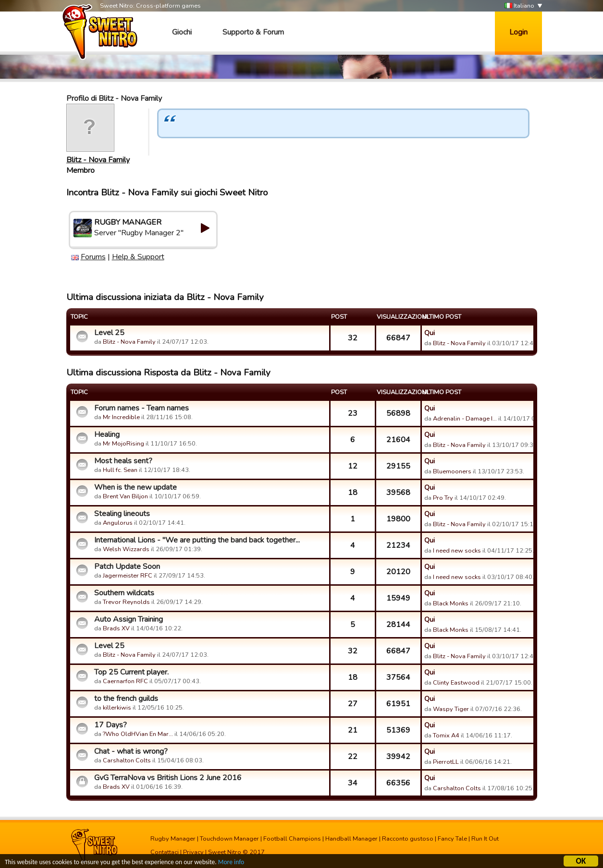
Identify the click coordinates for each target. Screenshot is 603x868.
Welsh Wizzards (126, 549)
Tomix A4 (446, 735)
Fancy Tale (452, 839)
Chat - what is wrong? (131, 751)
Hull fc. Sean (120, 470)
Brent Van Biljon (125, 496)
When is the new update (135, 487)
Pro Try (443, 498)
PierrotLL (446, 762)
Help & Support (138, 257)
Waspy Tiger (451, 709)
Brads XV (116, 628)
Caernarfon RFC (125, 681)
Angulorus (118, 523)
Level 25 (109, 333)
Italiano (519, 6)
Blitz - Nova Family (98, 160)
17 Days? (111, 725)
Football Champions (292, 839)
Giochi (182, 32)
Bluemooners (452, 471)
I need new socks (457, 551)
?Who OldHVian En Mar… (138, 734)
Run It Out (485, 839)
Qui (430, 333)
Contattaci (165, 852)
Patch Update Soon (127, 567)
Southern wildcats (124, 593)
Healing (107, 434)
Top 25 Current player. (131, 672)
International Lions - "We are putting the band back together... (197, 540)
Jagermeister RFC (128, 576)
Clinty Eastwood (456, 683)
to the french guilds (126, 699)
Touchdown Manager (229, 839)
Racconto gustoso (408, 839)
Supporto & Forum (253, 32)
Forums (93, 257)
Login (518, 32)
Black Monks (451, 603)
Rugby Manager (173, 839)
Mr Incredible (121, 417)
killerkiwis (117, 708)
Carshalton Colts (127, 760)
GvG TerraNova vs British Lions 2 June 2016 (168, 778)
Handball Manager (351, 839)
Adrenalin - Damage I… (465, 419)
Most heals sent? (123, 461)
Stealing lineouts (122, 514)
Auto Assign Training (129, 619)
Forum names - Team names (142, 408)
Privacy (193, 852)
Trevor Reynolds (126, 602)
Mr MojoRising (123, 444)
